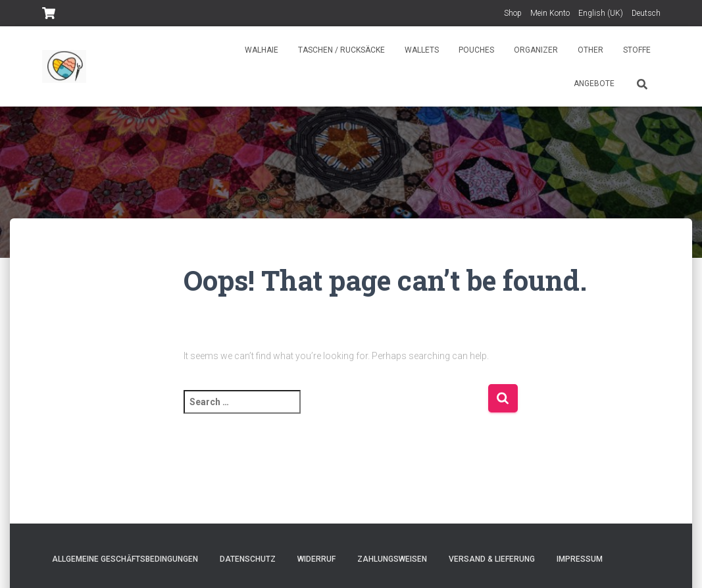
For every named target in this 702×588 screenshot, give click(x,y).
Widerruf (316, 559)
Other (590, 50)
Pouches (476, 50)
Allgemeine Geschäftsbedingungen (125, 559)
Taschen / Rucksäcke (341, 50)
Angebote (594, 84)
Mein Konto (550, 13)
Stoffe (637, 50)
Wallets (422, 50)
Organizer (536, 50)
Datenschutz (248, 559)
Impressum (580, 559)
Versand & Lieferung (492, 559)
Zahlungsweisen (392, 559)
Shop (513, 13)
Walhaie (262, 50)
